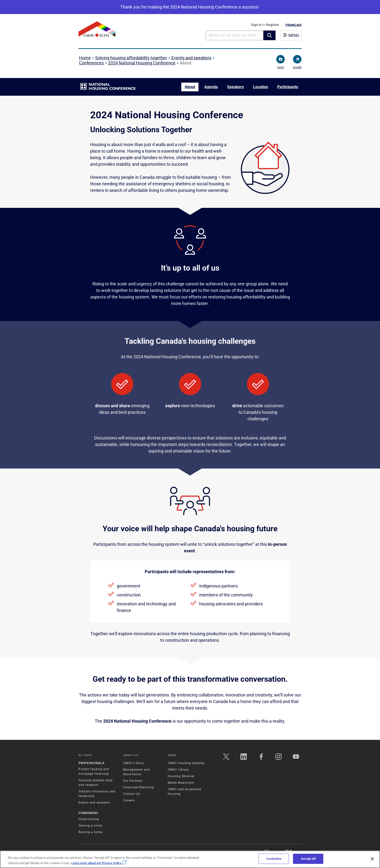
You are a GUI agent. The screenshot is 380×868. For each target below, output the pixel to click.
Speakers (235, 87)
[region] (190, 859)
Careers (129, 800)
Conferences (91, 63)
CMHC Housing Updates (186, 763)
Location (261, 87)
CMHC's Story (134, 763)
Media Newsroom (181, 783)
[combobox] (235, 35)
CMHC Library (178, 770)
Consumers (88, 813)
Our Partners (133, 781)
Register (273, 25)
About (190, 87)
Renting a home (91, 832)
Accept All (308, 859)
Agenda (211, 87)
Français (293, 25)
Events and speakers (191, 58)
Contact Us (132, 794)
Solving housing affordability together (131, 58)
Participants (288, 87)
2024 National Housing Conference (142, 63)
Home (85, 58)
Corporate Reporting (139, 787)
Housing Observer (181, 776)
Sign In (257, 25)
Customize (274, 859)
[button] (269, 35)
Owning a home (90, 826)
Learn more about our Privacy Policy (99, 863)
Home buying (89, 819)
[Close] (372, 859)
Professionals (91, 763)
